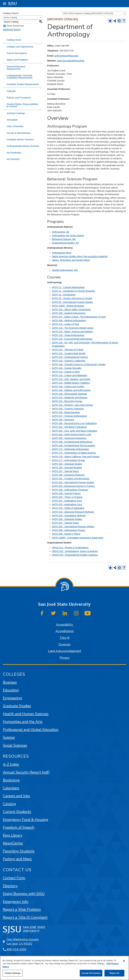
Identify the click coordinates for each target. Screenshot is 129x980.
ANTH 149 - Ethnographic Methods (69, 394)
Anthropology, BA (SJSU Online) (68, 236)
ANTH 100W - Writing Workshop (68, 306)
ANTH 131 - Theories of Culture (68, 350)
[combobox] (94, 13)
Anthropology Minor (62, 253)
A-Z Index (11, 764)
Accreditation (65, 631)
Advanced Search (12, 29)
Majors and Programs (17, 60)
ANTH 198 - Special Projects (66, 493)
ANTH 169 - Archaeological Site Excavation (74, 445)
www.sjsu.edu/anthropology (71, 61)
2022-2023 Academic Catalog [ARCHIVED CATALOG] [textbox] (88, 13)
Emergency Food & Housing (26, 820)
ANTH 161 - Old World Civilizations (69, 427)
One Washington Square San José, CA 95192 (23, 942)
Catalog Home (14, 40)
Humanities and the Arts (23, 722)
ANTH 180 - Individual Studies (67, 464)
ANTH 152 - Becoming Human (67, 401)
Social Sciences (15, 745)
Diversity (65, 645)
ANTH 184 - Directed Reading (67, 468)
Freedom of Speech (19, 827)
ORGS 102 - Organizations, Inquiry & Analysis (75, 551)
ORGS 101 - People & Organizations (70, 548)
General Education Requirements (16, 68)
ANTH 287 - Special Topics (65, 523)
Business (10, 682)
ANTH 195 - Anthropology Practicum (70, 490)
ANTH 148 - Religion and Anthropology (71, 390)
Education (11, 690)
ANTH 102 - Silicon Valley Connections (71, 309)
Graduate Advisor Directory (20, 140)
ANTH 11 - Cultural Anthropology (68, 287)
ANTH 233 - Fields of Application (68, 508)
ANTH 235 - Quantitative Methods (69, 516)
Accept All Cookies (91, 973)
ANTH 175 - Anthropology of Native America (74, 453)
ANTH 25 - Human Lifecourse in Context (72, 298)
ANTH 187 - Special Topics (65, 471)
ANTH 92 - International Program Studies (72, 302)
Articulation (12, 120)
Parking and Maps (17, 859)
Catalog (9, 804)
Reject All (114, 973)
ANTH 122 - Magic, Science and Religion (72, 332)
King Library (13, 835)
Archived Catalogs (16, 113)
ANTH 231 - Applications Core (67, 501)
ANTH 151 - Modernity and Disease (70, 398)
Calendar (11, 91)
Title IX (64, 638)
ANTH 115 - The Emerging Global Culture (73, 328)
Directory (10, 886)
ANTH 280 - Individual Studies (67, 519)
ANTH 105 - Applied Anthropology (69, 313)
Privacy (65, 658)
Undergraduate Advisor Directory (23, 146)
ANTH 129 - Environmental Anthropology (72, 339)
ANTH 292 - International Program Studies (73, 527)
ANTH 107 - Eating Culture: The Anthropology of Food (79, 317)
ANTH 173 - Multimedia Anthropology (70, 449)
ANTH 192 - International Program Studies (73, 482)
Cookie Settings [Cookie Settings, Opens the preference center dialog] (12, 973)
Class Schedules (15, 126)
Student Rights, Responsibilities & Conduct (22, 105)
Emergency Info (16, 902)
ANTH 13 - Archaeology (64, 295)
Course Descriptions (17, 53)
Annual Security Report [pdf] (26, 772)
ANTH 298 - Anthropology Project (69, 530)
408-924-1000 (16, 949)
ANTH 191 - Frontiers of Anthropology (71, 479)
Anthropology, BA (61, 232)
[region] (64, 968)
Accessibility (64, 625)
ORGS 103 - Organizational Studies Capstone (75, 555)
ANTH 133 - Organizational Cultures (70, 357)
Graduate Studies (17, 706)
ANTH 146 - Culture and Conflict (68, 387)
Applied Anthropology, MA (65, 270)
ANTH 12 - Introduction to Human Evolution (74, 291)
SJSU (13, 3)
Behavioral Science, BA (64, 239)
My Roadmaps (14, 153)
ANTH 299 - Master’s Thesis (66, 534)
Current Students (17, 812)
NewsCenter (13, 843)
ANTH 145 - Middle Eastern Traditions (71, 383)
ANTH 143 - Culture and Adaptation (70, 375)
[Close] (124, 961)
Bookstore (11, 780)
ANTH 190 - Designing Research (68, 475)
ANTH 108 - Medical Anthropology (69, 320)
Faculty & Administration (19, 133)
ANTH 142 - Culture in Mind (66, 372)
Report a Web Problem (22, 909)
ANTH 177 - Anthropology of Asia (68, 460)
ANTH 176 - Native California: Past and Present (76, 457)
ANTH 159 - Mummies (63, 420)
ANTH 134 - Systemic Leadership (69, 361)
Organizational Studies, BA (65, 243)
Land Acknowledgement (65, 651)
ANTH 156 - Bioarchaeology (66, 412)
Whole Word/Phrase (15, 26)
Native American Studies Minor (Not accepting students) (80, 256)
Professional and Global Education (31, 730)
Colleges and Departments (20, 47)
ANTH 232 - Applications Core (67, 504)
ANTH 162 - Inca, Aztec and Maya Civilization (75, 431)
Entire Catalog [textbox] (10, 17)
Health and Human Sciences (26, 714)
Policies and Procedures (19, 98)
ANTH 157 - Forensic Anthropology (69, 416)
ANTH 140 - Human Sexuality (67, 368)
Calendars (11, 788)
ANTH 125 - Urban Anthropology (68, 335)
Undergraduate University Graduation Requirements (20, 77)
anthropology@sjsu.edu (66, 56)
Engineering (12, 698)
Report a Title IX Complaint (25, 917)
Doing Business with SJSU (24, 894)
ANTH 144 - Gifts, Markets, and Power (71, 379)
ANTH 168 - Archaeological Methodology (72, 442)
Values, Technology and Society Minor (71, 260)
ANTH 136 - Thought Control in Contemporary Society (79, 364)
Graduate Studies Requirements (23, 84)
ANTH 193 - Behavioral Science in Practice (73, 486)
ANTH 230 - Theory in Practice (67, 497)
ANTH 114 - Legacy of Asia (66, 324)
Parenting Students (19, 851)
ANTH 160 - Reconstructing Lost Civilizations (74, 423)
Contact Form (14, 878)
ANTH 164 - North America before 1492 (72, 434)
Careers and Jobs (16, 796)
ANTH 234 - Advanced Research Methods (73, 512)
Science (9, 737)
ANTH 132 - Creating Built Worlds (69, 353)
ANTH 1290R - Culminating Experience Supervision (78, 538)
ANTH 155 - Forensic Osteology (68, 409)
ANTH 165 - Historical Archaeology (69, 438)
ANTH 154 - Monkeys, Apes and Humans (72, 405)
